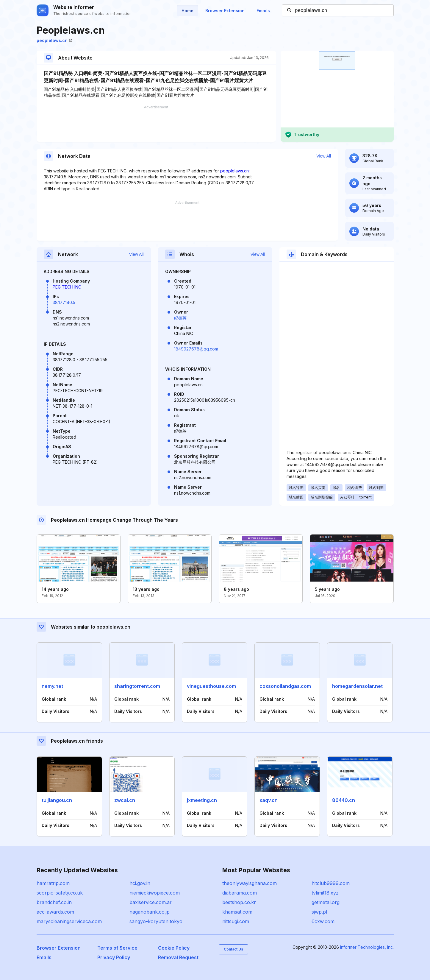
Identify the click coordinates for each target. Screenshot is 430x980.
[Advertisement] (156, 124)
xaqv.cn (269, 800)
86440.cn (344, 800)
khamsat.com (237, 912)
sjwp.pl (319, 912)
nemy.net (52, 686)
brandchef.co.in (54, 902)
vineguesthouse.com (211, 686)
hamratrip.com (53, 883)
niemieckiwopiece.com (155, 893)
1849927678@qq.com (196, 349)
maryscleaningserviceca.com (69, 921)
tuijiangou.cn (57, 800)
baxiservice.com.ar (151, 902)
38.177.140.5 (64, 302)
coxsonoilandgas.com (285, 686)
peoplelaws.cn (54, 40)
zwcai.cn (125, 800)
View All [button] (324, 156)
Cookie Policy (174, 948)
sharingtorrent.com (137, 686)
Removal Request (178, 957)
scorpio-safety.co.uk (60, 893)
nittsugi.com (236, 921)
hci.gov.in (140, 883)
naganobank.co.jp (150, 912)
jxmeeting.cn (202, 800)
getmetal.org (326, 902)
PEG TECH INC (67, 287)
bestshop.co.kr (239, 902)
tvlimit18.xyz (325, 893)
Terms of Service (117, 948)
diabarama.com (240, 893)
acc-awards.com (55, 912)
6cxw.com (323, 921)
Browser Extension (225, 11)
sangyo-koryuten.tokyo (156, 921)
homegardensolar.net (357, 686)
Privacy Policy (114, 957)
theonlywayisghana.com (250, 883)
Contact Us (233, 949)
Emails (263, 11)
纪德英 (180, 318)
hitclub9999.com (331, 883)
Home (187, 11)
